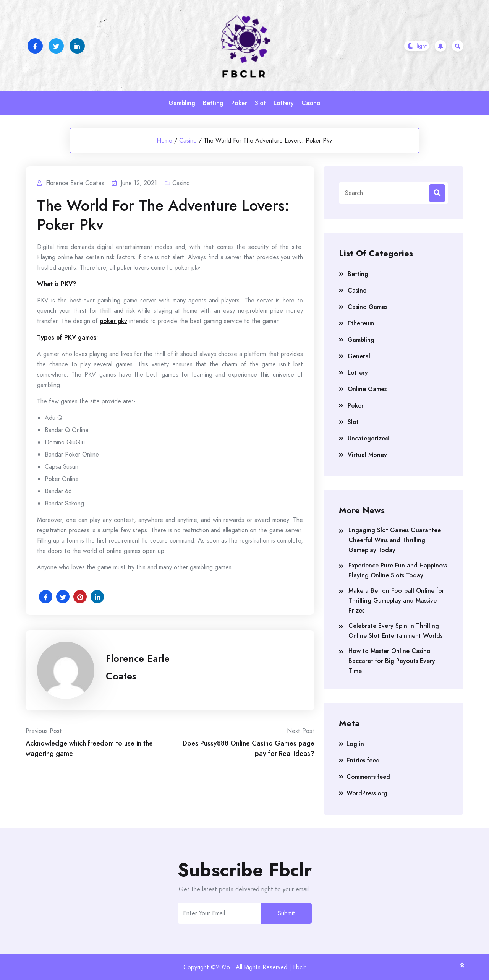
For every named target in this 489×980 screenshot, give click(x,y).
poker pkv (113, 321)
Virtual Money (367, 455)
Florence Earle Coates (138, 667)
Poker (239, 103)
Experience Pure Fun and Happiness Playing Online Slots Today (398, 570)
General (359, 356)
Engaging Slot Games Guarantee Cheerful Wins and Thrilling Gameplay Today (395, 540)
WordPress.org (367, 793)
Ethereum (361, 323)
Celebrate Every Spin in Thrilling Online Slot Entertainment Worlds (395, 631)
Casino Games (368, 307)
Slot (260, 103)
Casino (311, 103)
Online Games (367, 389)
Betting (213, 103)
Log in (355, 744)
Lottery (284, 103)
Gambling (182, 103)
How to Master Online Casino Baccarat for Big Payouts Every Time (392, 661)
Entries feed (363, 760)
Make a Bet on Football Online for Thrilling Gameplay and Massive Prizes (396, 601)
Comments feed (368, 777)
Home (164, 141)
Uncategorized (368, 438)
